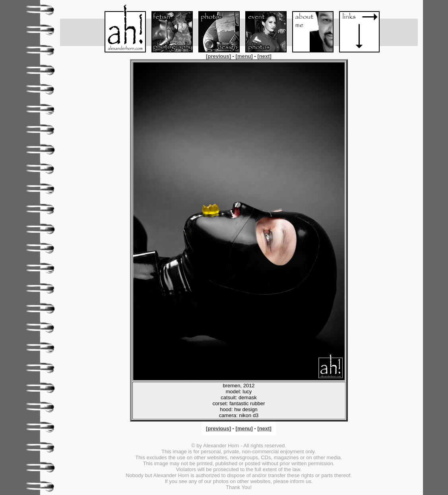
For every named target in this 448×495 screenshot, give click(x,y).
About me (309, 29)
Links (356, 29)
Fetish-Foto (169, 29)
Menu (122, 29)
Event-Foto (262, 29)
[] (219, 56)
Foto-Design (215, 29)
